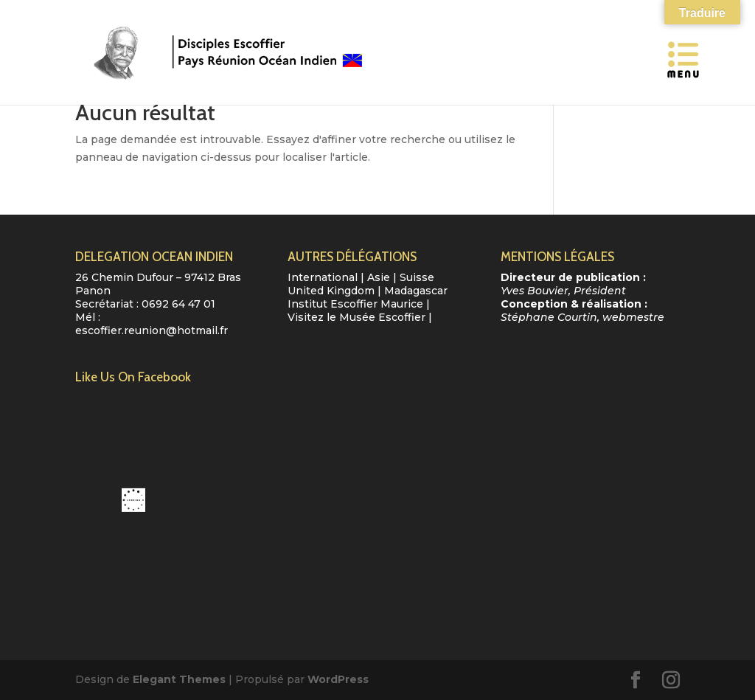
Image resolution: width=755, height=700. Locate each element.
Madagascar (416, 291)
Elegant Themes (179, 679)
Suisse (417, 277)
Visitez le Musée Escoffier (356, 317)
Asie (379, 277)
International (323, 277)
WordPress (338, 679)
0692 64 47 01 (178, 304)
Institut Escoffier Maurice (355, 304)
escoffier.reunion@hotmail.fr (152, 330)
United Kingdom (331, 291)
